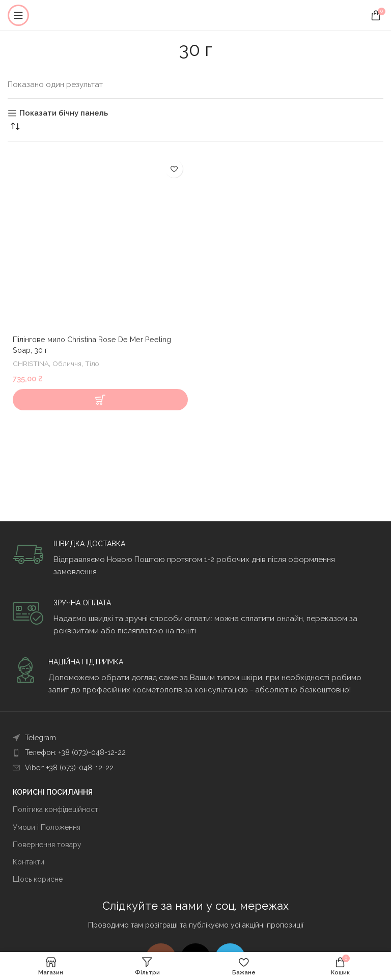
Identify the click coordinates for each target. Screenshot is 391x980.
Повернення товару (47, 845)
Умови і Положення (47, 827)
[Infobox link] (195, 558)
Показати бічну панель (64, 113)
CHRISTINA (31, 363)
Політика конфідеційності (56, 809)
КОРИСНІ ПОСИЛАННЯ (53, 792)
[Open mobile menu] (18, 15)
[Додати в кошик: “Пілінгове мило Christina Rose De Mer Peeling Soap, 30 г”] (100, 400)
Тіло (93, 363)
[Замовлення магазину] (15, 126)
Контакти (29, 862)
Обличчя (68, 363)
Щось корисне (38, 879)
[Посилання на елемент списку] (195, 738)
